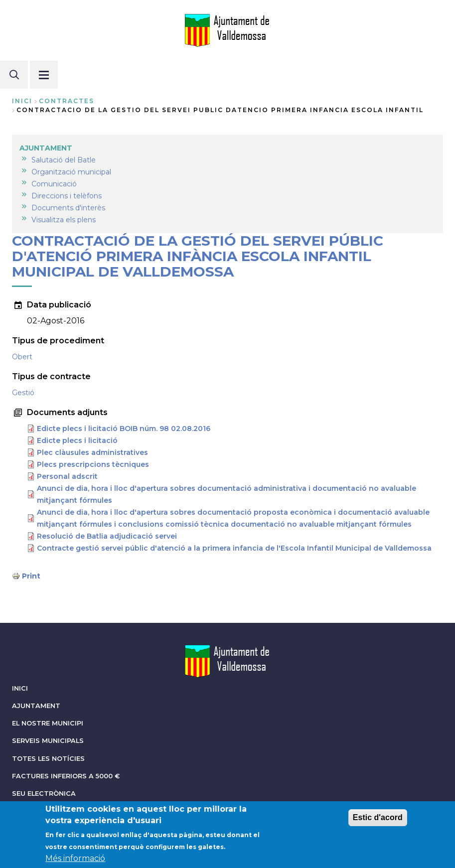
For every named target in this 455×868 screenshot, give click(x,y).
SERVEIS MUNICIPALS (48, 741)
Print (31, 576)
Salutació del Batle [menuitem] (64, 160)
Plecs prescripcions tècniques (93, 464)
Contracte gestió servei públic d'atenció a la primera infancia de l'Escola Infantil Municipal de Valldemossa (234, 548)
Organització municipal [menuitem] (71, 172)
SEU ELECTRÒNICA (44, 794)
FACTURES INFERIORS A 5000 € (66, 776)
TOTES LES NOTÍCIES (48, 759)
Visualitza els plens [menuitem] (64, 220)
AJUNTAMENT (36, 706)
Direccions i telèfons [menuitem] (67, 196)
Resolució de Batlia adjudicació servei (107, 536)
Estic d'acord (378, 821)
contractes (67, 101)
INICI (20, 688)
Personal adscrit (67, 476)
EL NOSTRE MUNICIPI (48, 723)
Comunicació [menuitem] (54, 184)
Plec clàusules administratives (92, 452)
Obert (22, 357)
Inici (22, 101)
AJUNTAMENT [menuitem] (46, 148)
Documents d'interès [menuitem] (68, 208)
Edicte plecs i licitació (77, 440)
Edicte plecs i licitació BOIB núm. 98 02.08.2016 (124, 429)
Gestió (23, 393)
